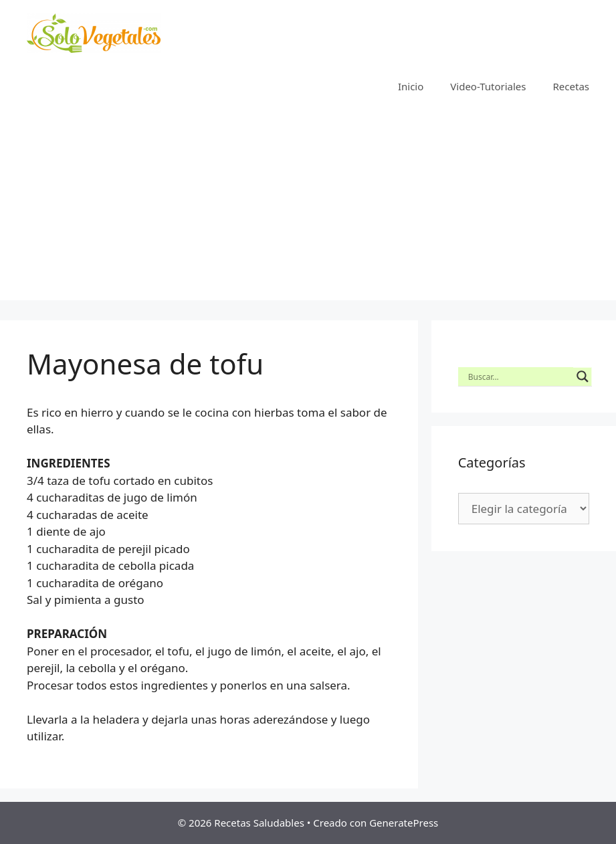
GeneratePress (404, 823)
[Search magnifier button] (583, 377)
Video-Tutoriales (488, 86)
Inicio (411, 86)
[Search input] (519, 377)
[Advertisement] (308, 207)
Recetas (571, 86)
